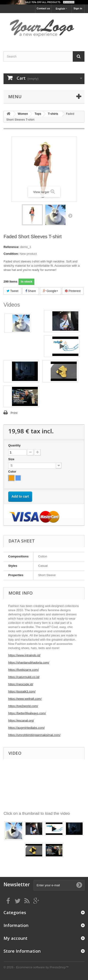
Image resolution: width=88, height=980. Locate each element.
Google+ (51, 291)
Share (31, 291)
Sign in (78, 8)
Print (14, 413)
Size (12, 459)
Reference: (11, 247)
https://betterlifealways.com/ (27, 713)
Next (70, 215)
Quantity (14, 445)
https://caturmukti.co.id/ (24, 677)
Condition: (11, 254)
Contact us (43, 8)
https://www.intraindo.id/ (24, 655)
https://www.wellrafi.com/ (25, 699)
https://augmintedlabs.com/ (26, 728)
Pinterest (73, 291)
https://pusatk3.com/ (22, 691)
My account (15, 938)
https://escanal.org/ (21, 720)
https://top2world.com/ (23, 706)
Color (13, 472)
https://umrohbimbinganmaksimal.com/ (34, 735)
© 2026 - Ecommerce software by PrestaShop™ (36, 967)
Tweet (12, 291)
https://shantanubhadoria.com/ (29, 662)
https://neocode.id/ (21, 684)
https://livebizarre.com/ (23, 670)
